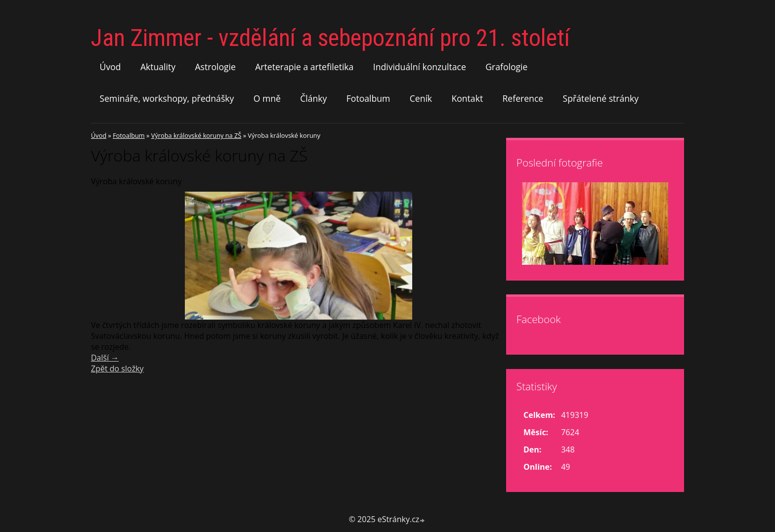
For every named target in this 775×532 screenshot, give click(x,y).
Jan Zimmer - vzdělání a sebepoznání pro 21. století (330, 38)
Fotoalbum (368, 98)
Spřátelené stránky (601, 98)
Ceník (421, 98)
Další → (105, 358)
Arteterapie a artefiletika (304, 67)
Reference (523, 98)
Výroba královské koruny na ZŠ (196, 135)
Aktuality (158, 67)
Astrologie (215, 67)
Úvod (110, 67)
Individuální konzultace (420, 67)
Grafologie (506, 67)
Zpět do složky (117, 368)
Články (313, 98)
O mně (267, 98)
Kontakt (467, 98)
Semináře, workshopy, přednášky (167, 98)
